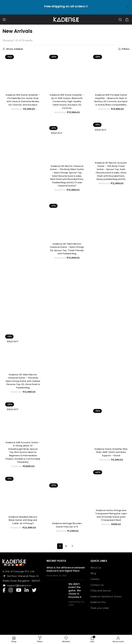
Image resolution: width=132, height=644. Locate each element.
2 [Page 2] (66, 543)
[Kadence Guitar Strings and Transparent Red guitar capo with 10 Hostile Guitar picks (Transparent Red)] (110, 489)
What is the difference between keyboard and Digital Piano (66, 566)
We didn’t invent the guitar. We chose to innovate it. (75, 587)
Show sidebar (15, 49)
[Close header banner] (128, 7)
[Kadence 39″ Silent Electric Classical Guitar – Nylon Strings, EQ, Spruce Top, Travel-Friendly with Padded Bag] (66, 328)
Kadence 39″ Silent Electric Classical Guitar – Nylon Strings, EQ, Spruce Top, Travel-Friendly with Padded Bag (66, 463)
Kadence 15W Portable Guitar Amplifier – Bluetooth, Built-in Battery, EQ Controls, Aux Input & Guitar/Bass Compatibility (110, 102)
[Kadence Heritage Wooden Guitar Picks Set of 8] (66, 502)
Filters (126, 49)
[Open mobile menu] (4, 20)
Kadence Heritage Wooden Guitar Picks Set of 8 (66, 526)
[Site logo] (66, 19)
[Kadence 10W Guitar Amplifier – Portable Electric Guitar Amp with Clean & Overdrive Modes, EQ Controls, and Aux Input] (22, 179)
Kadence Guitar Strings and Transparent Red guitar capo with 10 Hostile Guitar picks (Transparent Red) (110, 516)
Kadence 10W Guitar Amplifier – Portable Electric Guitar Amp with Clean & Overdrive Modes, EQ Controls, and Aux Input (22, 314)
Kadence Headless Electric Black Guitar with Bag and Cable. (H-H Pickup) (22, 521)
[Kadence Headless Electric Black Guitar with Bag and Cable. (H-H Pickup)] (22, 495)
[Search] (120, 20)
